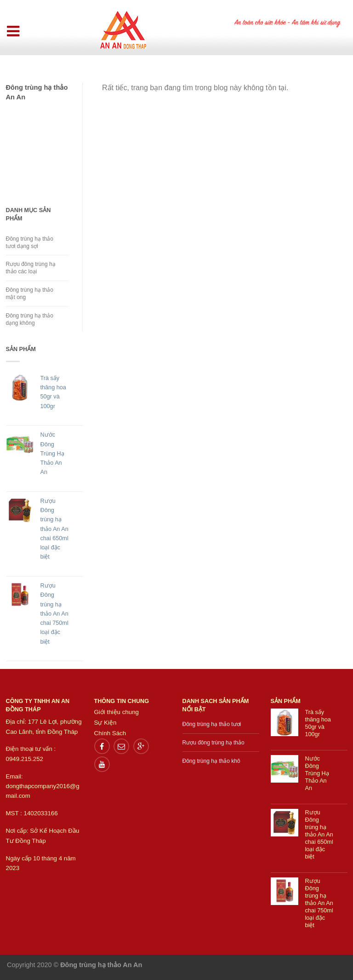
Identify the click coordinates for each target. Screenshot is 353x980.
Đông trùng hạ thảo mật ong (30, 294)
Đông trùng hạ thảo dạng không (30, 319)
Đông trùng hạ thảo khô (211, 761)
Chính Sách (110, 733)
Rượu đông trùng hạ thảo (214, 743)
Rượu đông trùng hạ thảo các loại (31, 268)
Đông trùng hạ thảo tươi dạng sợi (30, 242)
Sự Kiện (105, 723)
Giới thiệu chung (117, 712)
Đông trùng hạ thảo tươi (212, 724)
